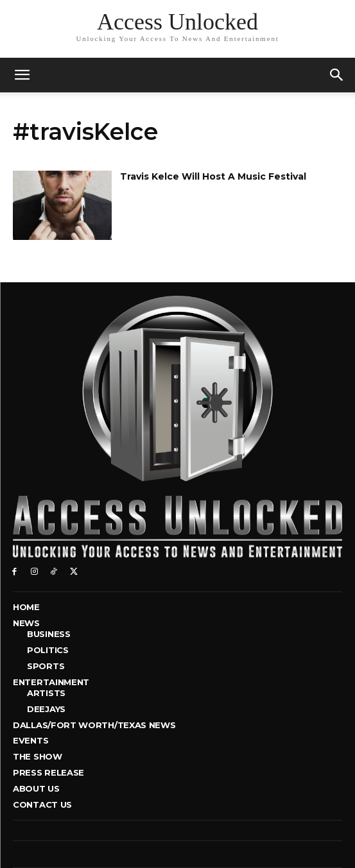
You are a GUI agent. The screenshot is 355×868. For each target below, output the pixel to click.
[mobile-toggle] (22, 75)
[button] (337, 75)
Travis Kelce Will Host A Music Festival (213, 176)
